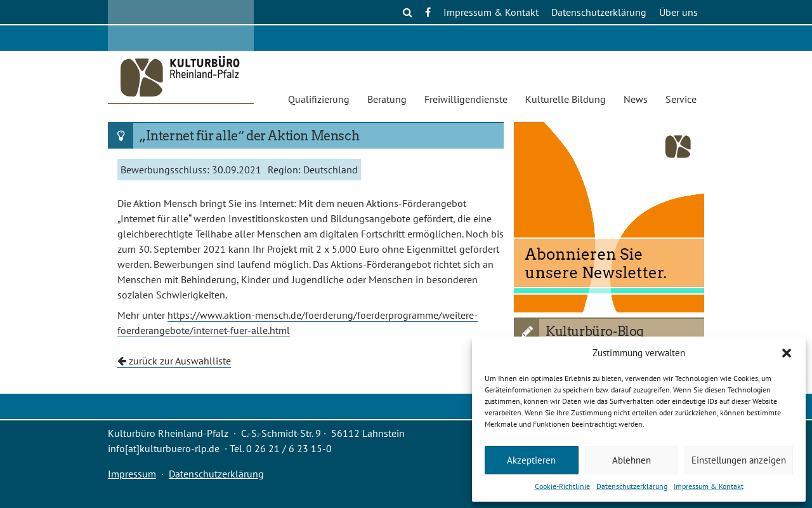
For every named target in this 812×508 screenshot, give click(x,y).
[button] (787, 353)
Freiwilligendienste (466, 99)
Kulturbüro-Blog (595, 331)
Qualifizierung (319, 99)
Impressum (132, 474)
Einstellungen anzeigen (739, 460)
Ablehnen (632, 460)
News (636, 99)
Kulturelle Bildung (566, 99)
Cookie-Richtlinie (562, 486)
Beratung (387, 99)
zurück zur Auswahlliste (174, 361)
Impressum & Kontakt (709, 486)
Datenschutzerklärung (632, 486)
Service (681, 99)
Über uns (678, 12)
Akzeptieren (531, 460)
